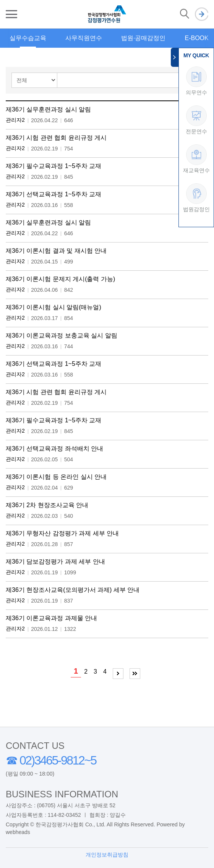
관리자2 (15, 120)
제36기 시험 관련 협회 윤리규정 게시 (56, 138)
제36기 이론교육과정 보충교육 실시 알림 (62, 335)
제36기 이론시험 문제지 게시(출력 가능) (60, 279)
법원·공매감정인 (143, 38)
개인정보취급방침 (107, 855)
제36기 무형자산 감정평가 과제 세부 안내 (62, 533)
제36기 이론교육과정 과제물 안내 (51, 618)
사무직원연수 (84, 38)
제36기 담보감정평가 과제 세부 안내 (55, 562)
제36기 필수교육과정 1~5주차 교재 (53, 166)
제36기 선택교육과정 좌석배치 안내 (54, 449)
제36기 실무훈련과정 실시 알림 (48, 109)
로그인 (202, 14)
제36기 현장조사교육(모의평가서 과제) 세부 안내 (73, 590)
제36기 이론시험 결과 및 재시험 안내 (56, 251)
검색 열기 (185, 14)
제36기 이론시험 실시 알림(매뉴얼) (53, 307)
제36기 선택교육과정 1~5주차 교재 (53, 194)
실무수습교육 (28, 38)
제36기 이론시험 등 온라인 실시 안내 (56, 477)
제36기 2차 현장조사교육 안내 (47, 505)
